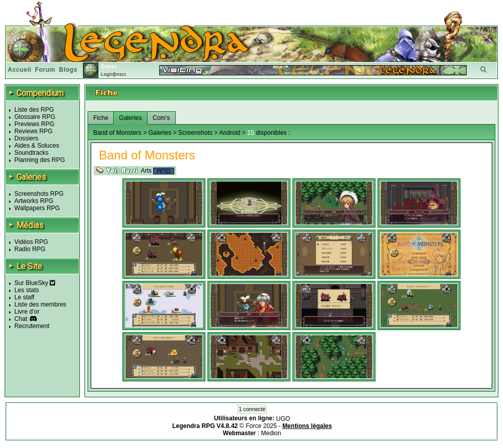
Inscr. (121, 74)
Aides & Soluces (37, 146)
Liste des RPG (34, 110)
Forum (45, 70)
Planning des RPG (40, 160)
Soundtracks (32, 153)
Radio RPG (30, 249)
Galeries (130, 118)
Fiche (101, 118)
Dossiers (26, 138)
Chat (21, 319)
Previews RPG (34, 124)
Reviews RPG (34, 131)
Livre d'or (27, 312)
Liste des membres (40, 304)
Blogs (68, 70)
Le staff (24, 297)
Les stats (27, 290)
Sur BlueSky (35, 283)
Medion (271, 433)
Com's (161, 118)
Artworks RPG (34, 201)
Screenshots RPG (39, 194)
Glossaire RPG (35, 117)
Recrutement (32, 326)
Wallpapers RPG (37, 208)
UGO (283, 419)
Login (107, 74)
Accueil (19, 70)
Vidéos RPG (31, 242)
